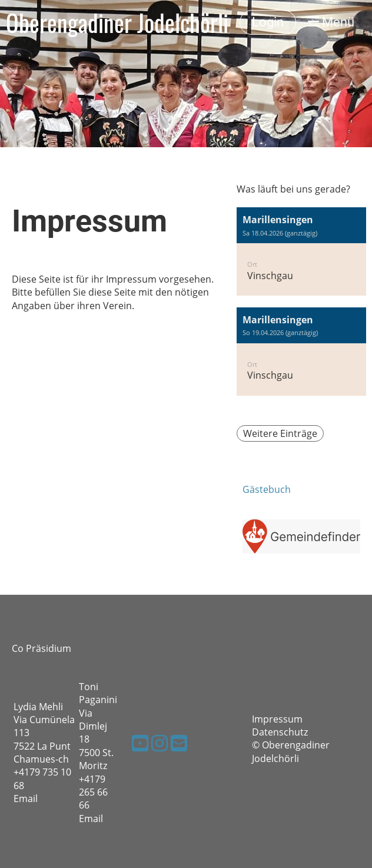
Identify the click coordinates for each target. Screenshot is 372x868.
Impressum (277, 719)
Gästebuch (267, 489)
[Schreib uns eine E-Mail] (179, 743)
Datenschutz (280, 732)
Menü (331, 22)
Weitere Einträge (280, 433)
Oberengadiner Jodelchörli (117, 22)
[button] (301, 251)
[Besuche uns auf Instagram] (160, 743)
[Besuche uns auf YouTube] (140, 743)
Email (26, 799)
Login (268, 22)
